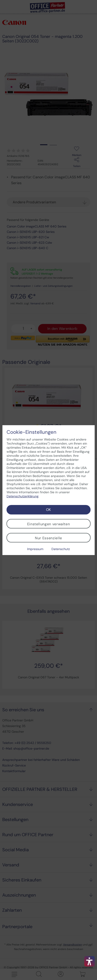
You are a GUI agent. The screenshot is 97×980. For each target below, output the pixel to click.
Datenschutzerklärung (23, 496)
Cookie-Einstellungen (32, 432)
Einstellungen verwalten (49, 524)
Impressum (35, 549)
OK (48, 510)
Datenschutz (61, 549)
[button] (90, 961)
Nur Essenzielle (48, 538)
